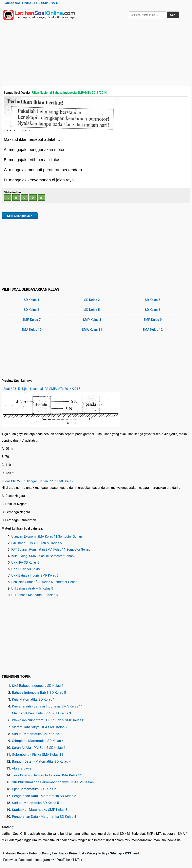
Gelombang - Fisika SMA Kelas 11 (38, 755)
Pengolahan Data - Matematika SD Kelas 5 (44, 796)
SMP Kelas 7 (31, 320)
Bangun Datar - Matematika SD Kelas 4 (41, 761)
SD (36, 3)
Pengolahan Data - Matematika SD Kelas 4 (44, 817)
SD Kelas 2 (92, 300)
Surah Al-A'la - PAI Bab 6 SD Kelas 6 (39, 748)
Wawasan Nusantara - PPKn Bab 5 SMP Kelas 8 (48, 720)
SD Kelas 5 (92, 310)
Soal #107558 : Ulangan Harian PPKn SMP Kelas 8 (40, 481)
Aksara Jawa (22, 768)
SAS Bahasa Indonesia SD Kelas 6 (38, 686)
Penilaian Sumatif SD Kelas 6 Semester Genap (44, 582)
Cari (173, 15)
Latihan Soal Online (17, 3)
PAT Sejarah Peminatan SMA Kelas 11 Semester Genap (51, 550)
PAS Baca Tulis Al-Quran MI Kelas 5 (37, 543)
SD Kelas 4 (31, 310)
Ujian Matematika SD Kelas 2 (34, 789)
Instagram (42, 860)
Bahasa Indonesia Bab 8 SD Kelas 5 (39, 692)
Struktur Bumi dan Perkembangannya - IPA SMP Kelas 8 (54, 782)
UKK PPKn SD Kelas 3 (27, 569)
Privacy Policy (97, 853)
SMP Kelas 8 (92, 320)
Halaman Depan (15, 853)
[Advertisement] (96, 54)
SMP (44, 3)
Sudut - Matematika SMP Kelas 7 (37, 734)
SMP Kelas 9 (152, 320)
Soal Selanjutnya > (20, 216)
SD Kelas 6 (152, 310)
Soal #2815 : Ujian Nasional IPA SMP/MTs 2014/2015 (42, 389)
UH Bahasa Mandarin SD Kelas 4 (35, 595)
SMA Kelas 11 (92, 330)
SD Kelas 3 (152, 300)
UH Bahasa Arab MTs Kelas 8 (32, 588)
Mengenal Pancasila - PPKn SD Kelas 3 (41, 713)
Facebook (26, 860)
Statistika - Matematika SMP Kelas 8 (40, 810)
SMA (54, 3)
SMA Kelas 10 (32, 330)
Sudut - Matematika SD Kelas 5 (35, 803)
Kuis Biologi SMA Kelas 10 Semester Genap (43, 556)
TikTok (77, 860)
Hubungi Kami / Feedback (48, 853)
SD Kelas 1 (31, 300)
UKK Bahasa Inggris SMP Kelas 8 (35, 575)
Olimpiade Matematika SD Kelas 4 (38, 741)
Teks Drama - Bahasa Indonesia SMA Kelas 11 (47, 775)
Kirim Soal (77, 853)
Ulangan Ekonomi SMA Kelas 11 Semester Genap (47, 537)
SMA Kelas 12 (153, 330)
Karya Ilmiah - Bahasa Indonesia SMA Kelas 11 (47, 706)
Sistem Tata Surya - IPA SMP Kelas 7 (40, 727)
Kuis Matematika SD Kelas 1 (33, 699)
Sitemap (116, 853)
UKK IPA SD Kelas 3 (25, 562)
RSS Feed (132, 853)
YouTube (63, 860)
